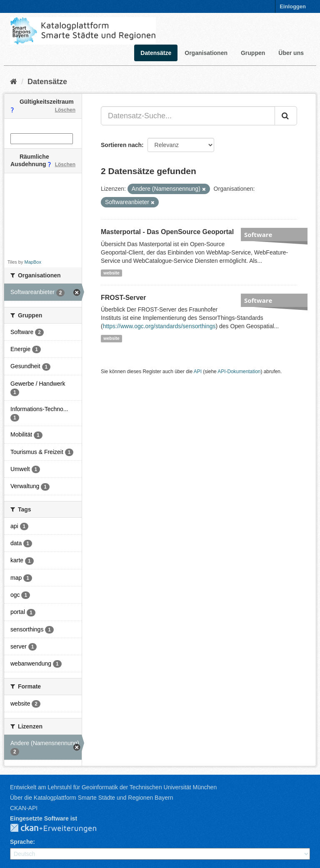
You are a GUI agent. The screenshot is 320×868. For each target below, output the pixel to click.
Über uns (291, 53)
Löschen (65, 110)
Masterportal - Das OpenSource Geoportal (167, 232)
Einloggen (293, 6)
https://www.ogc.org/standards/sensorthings (159, 326)
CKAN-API (24, 808)
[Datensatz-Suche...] (188, 116)
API (198, 372)
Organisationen (206, 53)
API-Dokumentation (239, 372)
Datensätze (156, 53)
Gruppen (253, 53)
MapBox (33, 262)
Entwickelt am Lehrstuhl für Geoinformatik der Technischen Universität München (113, 787)
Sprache (21, 842)
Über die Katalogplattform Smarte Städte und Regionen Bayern (91, 798)
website (111, 273)
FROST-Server (123, 298)
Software (258, 234)
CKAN (60, 828)
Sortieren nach (121, 145)
